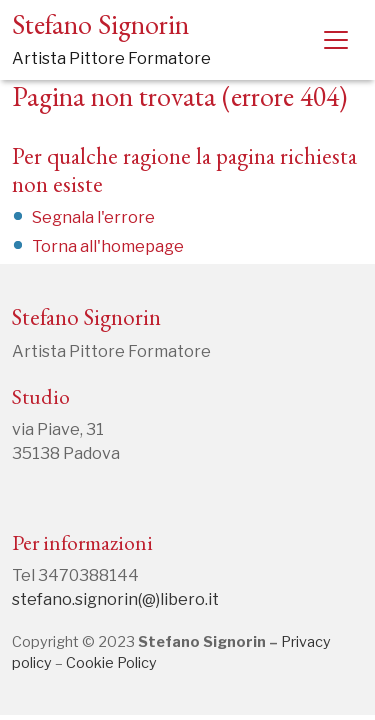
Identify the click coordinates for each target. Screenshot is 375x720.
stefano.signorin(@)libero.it (115, 599)
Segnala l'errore (93, 217)
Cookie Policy (111, 663)
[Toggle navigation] (336, 40)
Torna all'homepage (108, 246)
